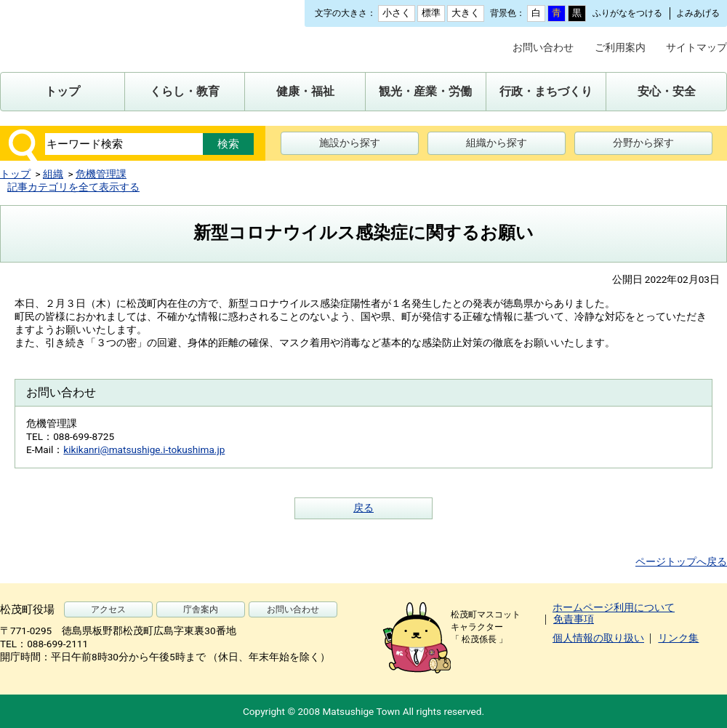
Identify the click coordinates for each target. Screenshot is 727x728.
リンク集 (678, 638)
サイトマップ (696, 47)
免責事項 (574, 619)
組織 (53, 174)
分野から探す (643, 143)
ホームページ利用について (614, 607)
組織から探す (497, 143)
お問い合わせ (543, 47)
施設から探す (350, 143)
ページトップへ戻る (681, 561)
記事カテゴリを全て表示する (73, 187)
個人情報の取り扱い (598, 638)
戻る (363, 508)
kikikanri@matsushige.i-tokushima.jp (144, 449)
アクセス (108, 609)
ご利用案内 (620, 47)
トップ (15, 174)
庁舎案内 (201, 609)
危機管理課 (101, 174)
